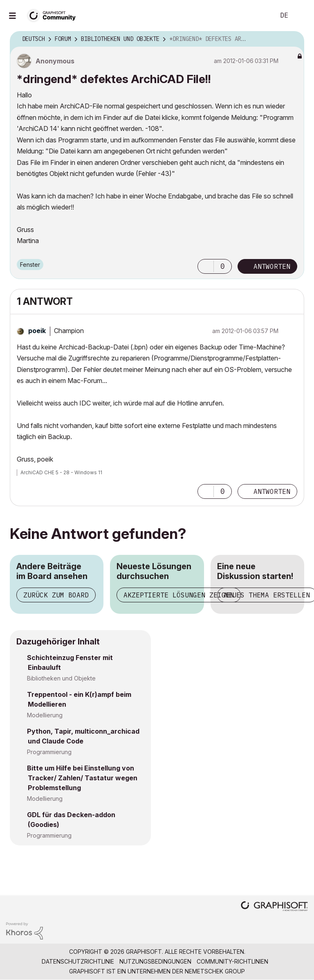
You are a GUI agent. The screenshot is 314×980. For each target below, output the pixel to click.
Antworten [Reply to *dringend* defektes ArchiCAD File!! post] (272, 266)
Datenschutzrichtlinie (78, 961)
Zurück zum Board (56, 595)
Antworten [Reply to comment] (272, 491)
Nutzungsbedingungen (155, 961)
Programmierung (49, 752)
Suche (260, 16)
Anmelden (301, 16)
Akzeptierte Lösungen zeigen (179, 595)
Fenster (30, 265)
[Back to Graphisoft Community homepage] (54, 15)
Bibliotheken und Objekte (61, 678)
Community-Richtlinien (232, 961)
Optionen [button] (293, 39)
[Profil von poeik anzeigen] (37, 331)
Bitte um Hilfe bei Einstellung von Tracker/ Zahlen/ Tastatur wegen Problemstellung (82, 778)
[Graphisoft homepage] (274, 907)
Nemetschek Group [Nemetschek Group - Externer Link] (215, 971)
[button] (206, 266)
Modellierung (45, 715)
